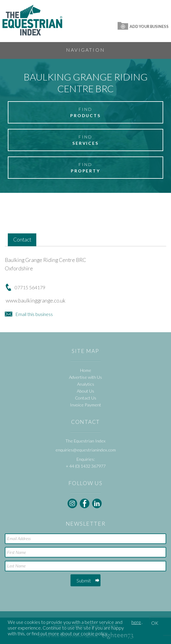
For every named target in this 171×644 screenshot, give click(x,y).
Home (86, 370)
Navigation (85, 50)
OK (155, 623)
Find (85, 113)
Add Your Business (143, 26)
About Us (85, 391)
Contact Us (86, 398)
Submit (84, 580)
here (136, 622)
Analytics (86, 384)
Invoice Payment (85, 405)
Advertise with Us (85, 377)
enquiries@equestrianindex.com (86, 450)
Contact (22, 240)
